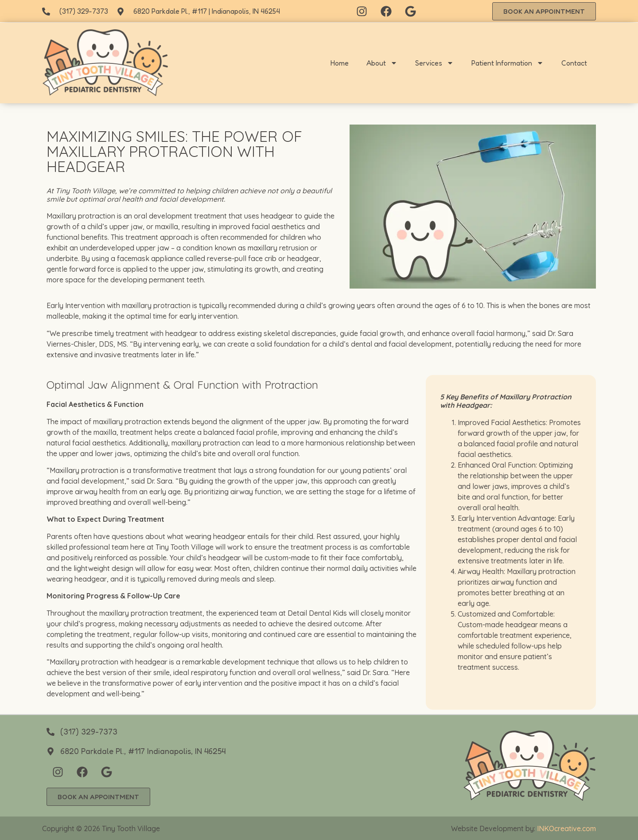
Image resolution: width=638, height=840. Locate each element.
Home (340, 63)
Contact (574, 63)
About (382, 63)
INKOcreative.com (566, 828)
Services (434, 63)
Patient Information (508, 63)
